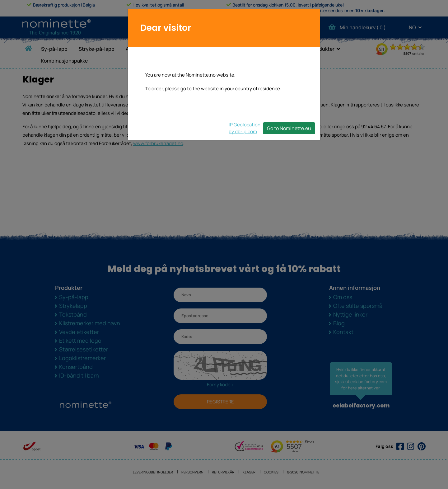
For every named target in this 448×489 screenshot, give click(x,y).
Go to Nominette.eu (289, 128)
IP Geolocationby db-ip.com (245, 128)
